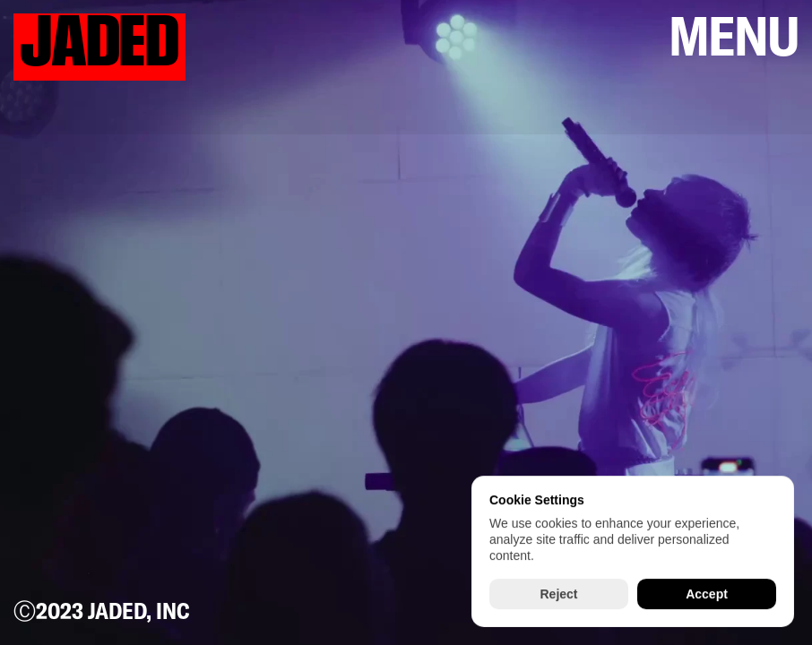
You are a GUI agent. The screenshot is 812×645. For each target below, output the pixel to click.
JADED (99, 43)
